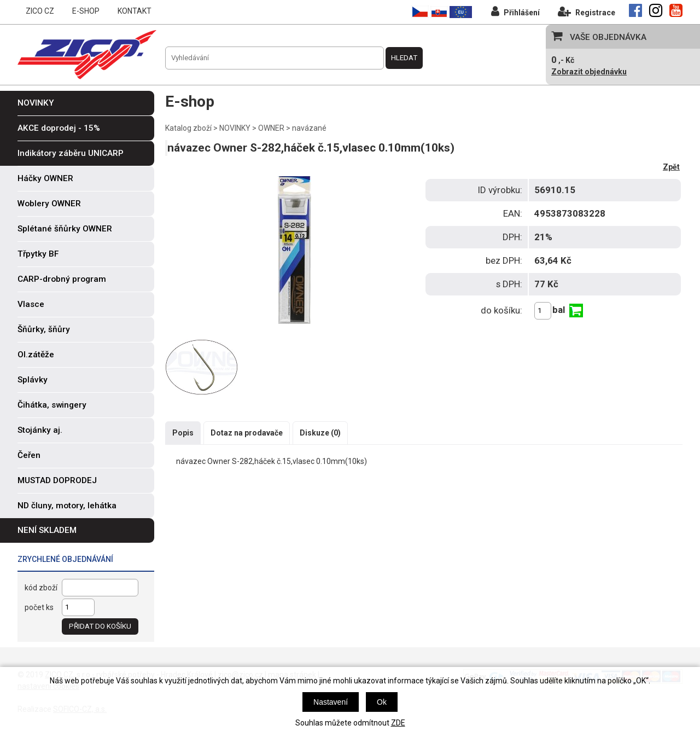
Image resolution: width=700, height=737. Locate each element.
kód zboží (41, 588)
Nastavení (331, 702)
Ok (382, 702)
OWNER (271, 128)
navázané (309, 128)
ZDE (398, 723)
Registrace (587, 11)
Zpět (671, 167)
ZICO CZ (40, 11)
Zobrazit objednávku (589, 72)
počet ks (39, 607)
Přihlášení (515, 11)
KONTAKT (135, 11)
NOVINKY (235, 128)
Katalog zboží (188, 128)
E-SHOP (86, 11)
